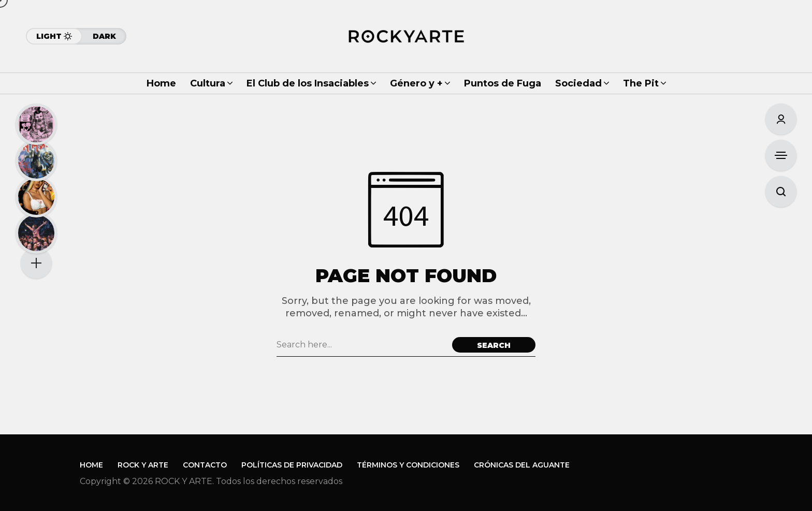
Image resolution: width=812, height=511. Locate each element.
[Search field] (362, 345)
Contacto (205, 465)
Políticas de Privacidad (292, 465)
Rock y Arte (143, 465)
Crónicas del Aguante (522, 465)
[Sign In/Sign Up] (781, 119)
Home (91, 465)
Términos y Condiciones (408, 465)
